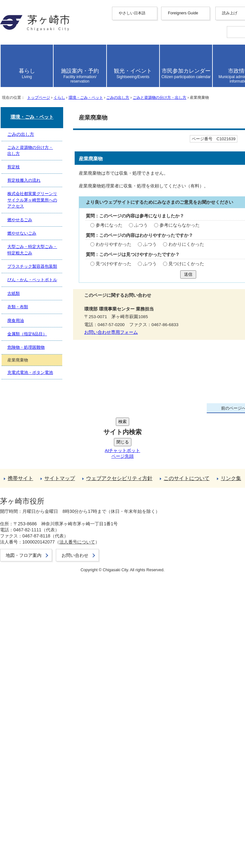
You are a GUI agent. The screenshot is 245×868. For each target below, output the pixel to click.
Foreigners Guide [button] (33, 57)
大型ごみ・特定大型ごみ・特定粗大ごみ (61, 632)
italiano (36, 100)
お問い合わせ (31, 843)
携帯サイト (28, 737)
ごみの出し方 (156, 258)
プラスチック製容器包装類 (46, 638)
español (36, 106)
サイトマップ (31, 744)
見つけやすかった (35, 468)
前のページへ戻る (36, 709)
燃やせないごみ (33, 625)
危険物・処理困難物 (38, 678)
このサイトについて (38, 757)
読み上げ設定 (227, 142)
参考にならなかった (99, 430)
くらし (78, 258)
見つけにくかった (107, 468)
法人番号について (87, 824)
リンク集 (26, 764)
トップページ (51, 258)
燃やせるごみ (31, 618)
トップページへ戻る (38, 716)
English (36, 63)
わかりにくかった (107, 449)
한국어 (36, 82)
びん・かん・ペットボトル (46, 645)
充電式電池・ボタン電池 (43, 692)
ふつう (61, 430)
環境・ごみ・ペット (113, 258)
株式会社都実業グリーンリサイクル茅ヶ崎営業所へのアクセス (87, 612)
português (38, 112)
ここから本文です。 (26, 282)
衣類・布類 (28, 658)
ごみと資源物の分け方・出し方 (38, 585)
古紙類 (23, 652)
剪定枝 (23, 598)
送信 (9, 484)
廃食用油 (26, 665)
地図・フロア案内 (36, 836)
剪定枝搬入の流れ (36, 605)
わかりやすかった (35, 449)
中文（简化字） (46, 69)
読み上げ (26, 125)
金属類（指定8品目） (40, 672)
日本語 (36, 118)
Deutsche (38, 95)
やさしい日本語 (33, 51)
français (36, 89)
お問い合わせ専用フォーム (33, 534)
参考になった (30, 430)
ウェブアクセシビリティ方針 (48, 750)
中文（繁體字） (46, 76)
